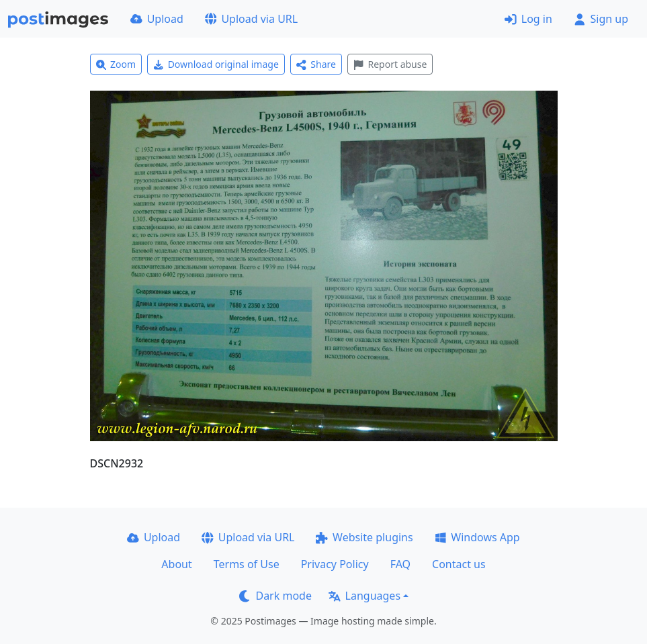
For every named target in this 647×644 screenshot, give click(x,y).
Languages (364, 596)
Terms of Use (247, 564)
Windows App (477, 537)
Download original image (216, 64)
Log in (528, 19)
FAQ (400, 564)
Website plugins (364, 537)
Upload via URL (251, 19)
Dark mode (275, 596)
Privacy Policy (335, 564)
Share (316, 64)
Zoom (116, 64)
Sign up (601, 19)
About (176, 564)
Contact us (459, 564)
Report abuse (390, 64)
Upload (157, 19)
